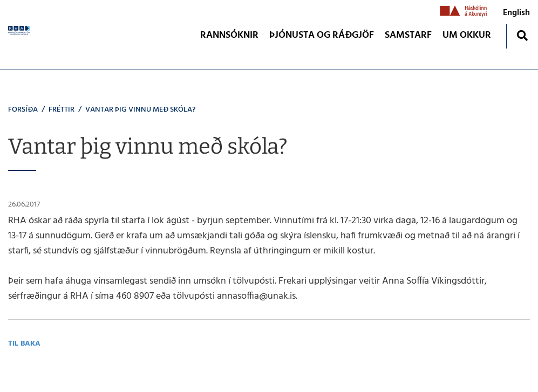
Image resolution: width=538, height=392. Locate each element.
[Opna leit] (522, 35)
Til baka (24, 344)
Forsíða (23, 110)
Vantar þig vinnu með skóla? (140, 110)
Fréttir (62, 110)
